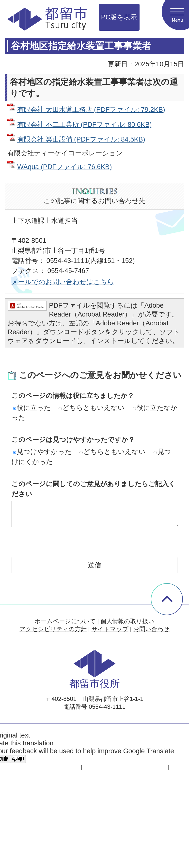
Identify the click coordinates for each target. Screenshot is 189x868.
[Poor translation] (18, 759)
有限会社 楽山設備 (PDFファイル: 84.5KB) (81, 139)
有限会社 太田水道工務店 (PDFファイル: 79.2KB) (91, 109)
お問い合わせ (151, 629)
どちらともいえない (92, 408)
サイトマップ (110, 629)
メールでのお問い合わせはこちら (63, 282)
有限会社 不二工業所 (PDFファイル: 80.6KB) (85, 124)
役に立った (32, 408)
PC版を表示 (119, 17)
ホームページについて (65, 621)
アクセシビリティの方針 (53, 629)
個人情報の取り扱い (127, 621)
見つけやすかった (42, 452)
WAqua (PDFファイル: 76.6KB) (64, 167)
